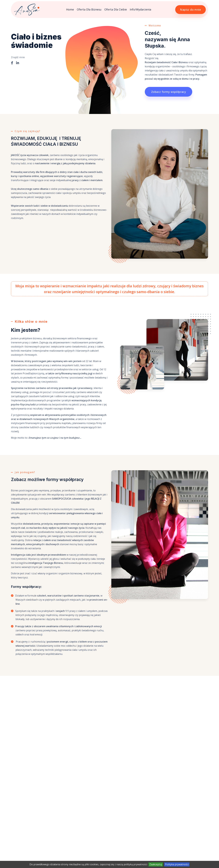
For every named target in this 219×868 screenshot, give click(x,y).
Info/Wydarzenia (140, 9)
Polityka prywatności (177, 864)
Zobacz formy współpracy (169, 92)
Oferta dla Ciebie (116, 9)
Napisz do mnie (190, 10)
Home (70, 9)
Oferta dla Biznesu (89, 9)
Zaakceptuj (156, 864)
